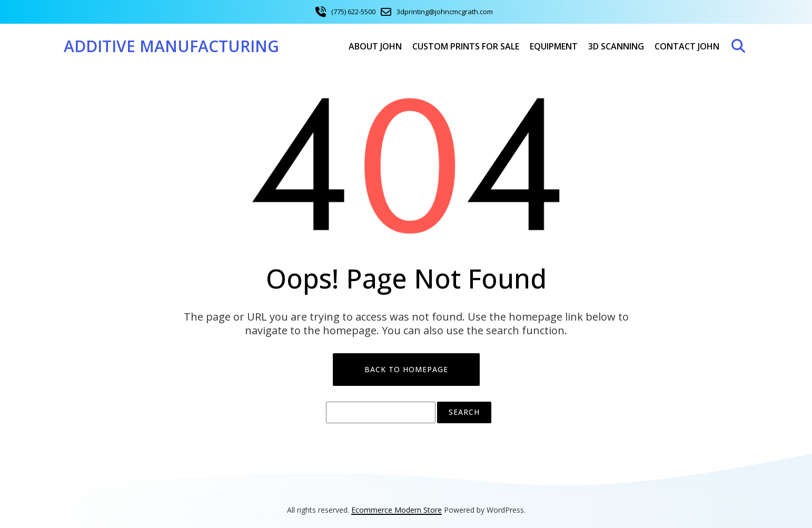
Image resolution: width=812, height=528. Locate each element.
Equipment (554, 46)
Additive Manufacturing (171, 46)
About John (375, 46)
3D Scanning (616, 46)
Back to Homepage (406, 369)
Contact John (687, 46)
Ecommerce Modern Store (397, 510)
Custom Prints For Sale (466, 46)
